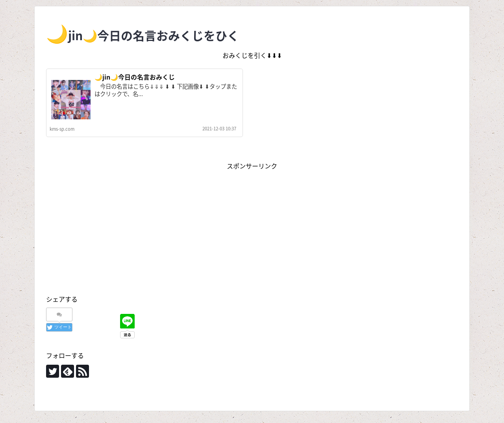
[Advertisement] (252, 227)
